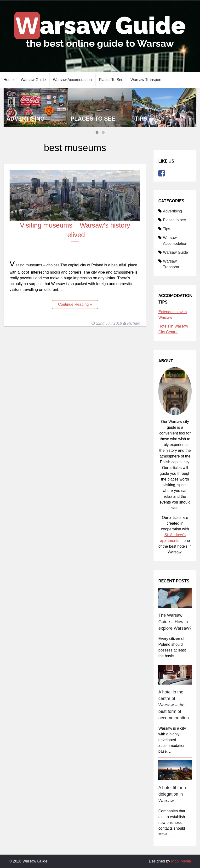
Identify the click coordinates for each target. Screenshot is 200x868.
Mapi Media (181, 861)
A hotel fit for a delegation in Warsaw (172, 794)
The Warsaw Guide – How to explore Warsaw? (175, 622)
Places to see (111, 80)
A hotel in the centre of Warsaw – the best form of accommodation (174, 705)
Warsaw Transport (146, 80)
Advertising (26, 119)
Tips (141, 119)
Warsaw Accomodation (72, 80)
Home (9, 80)
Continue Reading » (75, 304)
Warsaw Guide (101, 26)
